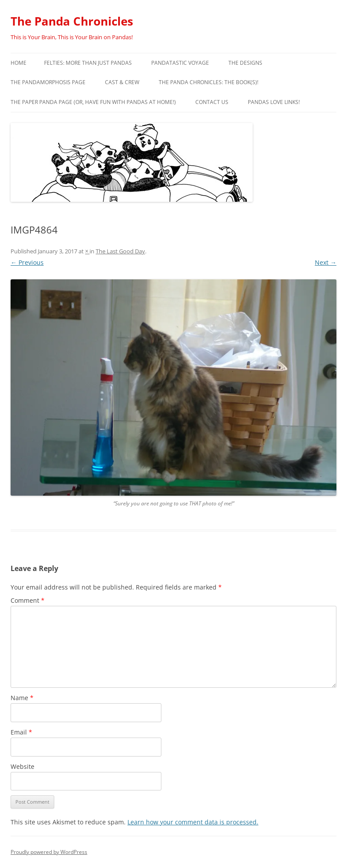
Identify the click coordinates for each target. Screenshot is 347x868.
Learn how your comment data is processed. (193, 822)
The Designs (245, 63)
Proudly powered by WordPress (49, 852)
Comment (28, 600)
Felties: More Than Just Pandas (88, 63)
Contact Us (212, 102)
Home (19, 63)
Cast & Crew (122, 82)
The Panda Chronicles (72, 21)
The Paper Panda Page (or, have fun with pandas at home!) (93, 102)
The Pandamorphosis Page (48, 82)
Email (21, 732)
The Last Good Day (120, 251)
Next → (326, 262)
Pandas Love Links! (274, 102)
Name (22, 698)
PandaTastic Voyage (180, 63)
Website (22, 766)
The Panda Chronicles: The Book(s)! (209, 82)
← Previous (27, 262)
